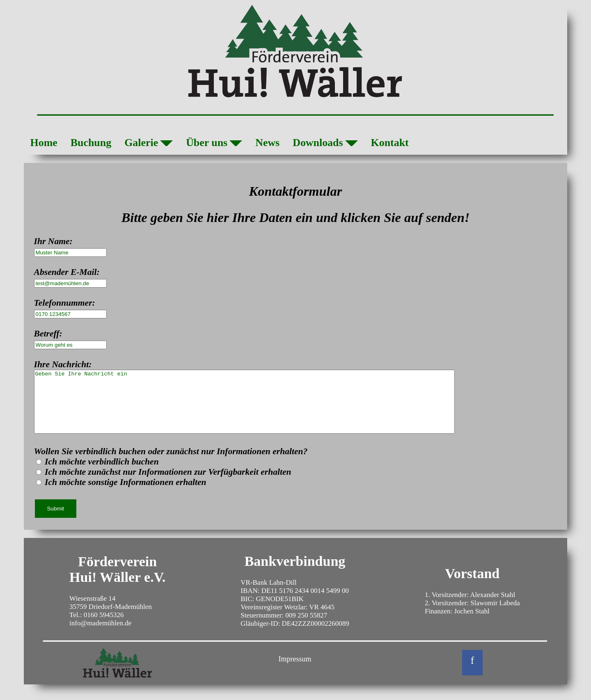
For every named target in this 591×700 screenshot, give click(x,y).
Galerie (149, 144)
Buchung (91, 143)
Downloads (325, 144)
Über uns (214, 144)
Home (44, 143)
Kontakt (390, 143)
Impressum (295, 671)
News (267, 143)
